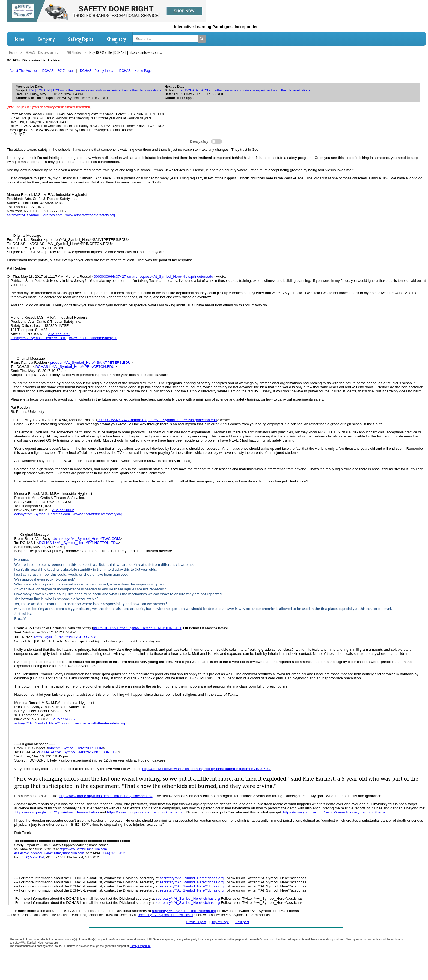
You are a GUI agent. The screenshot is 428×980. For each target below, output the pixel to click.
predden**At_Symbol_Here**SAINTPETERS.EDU (90, 362)
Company (46, 40)
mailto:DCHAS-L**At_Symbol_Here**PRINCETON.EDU (137, 628)
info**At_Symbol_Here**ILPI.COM (76, 748)
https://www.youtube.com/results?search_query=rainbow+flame (334, 812)
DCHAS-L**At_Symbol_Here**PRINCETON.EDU (75, 367)
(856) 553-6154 (33, 857)
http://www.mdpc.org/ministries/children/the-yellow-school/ (106, 796)
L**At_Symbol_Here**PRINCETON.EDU (66, 637)
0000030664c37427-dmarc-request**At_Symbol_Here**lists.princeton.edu (154, 276)
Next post (242, 922)
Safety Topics (81, 40)
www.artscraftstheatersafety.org (90, 215)
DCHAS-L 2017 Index (58, 71)
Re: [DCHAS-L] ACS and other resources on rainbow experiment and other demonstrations (95, 90)
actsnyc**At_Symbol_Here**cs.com (35, 215)
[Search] (202, 39)
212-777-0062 (59, 334)
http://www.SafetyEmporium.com (83, 849)
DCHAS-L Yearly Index (96, 71)
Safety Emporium (140, 946)
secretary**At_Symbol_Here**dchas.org (191, 878)
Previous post (196, 922)
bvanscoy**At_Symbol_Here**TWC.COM (87, 539)
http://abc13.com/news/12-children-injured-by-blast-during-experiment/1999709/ (206, 769)
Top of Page (220, 922)
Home (19, 39)
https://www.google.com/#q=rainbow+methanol (145, 812)
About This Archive (23, 71)
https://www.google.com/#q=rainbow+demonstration (57, 812)
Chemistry (116, 40)
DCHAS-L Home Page (136, 71)
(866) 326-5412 (114, 853)
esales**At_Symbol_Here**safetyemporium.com (49, 853)
